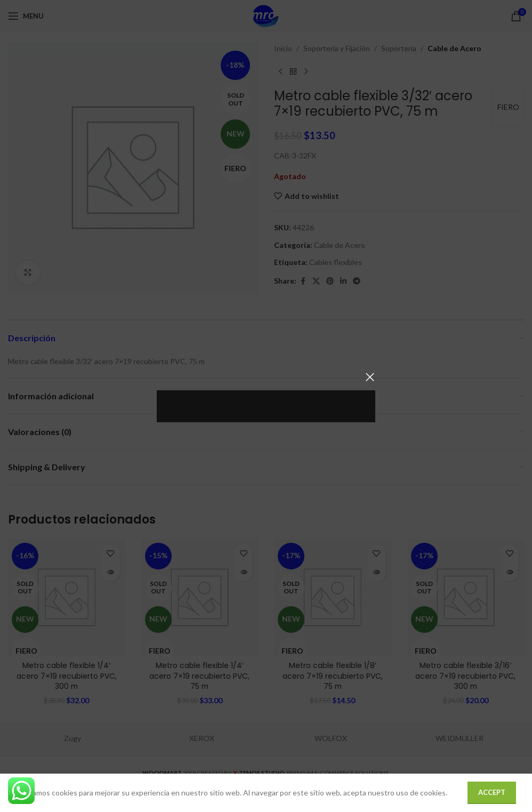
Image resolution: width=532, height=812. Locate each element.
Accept (492, 792)
